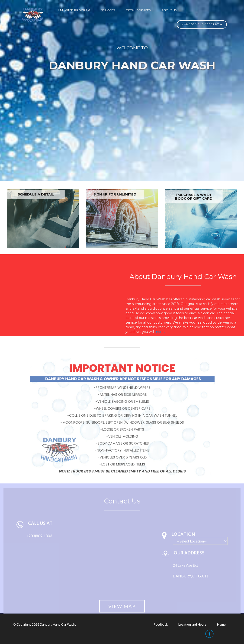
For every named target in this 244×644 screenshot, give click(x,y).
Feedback (161, 624)
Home (221, 624)
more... (160, 332)
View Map (122, 609)
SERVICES (108, 10)
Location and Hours (192, 624)
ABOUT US (169, 10)
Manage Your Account (202, 24)
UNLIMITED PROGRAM (74, 10)
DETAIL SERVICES (138, 10)
